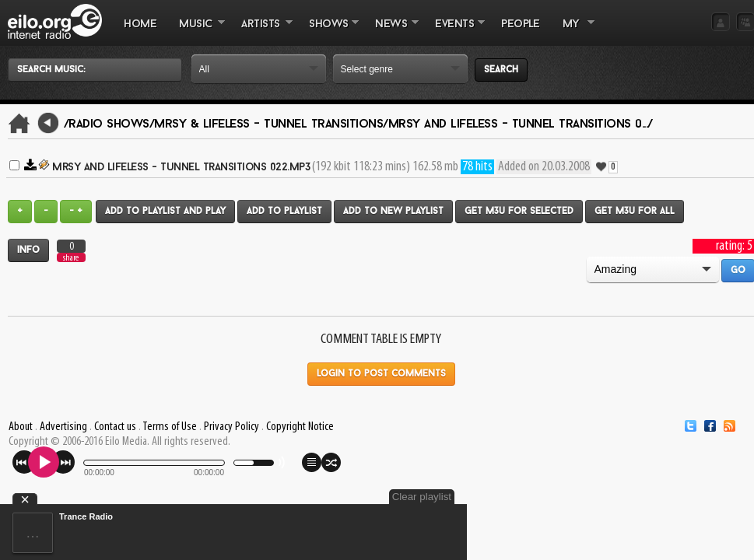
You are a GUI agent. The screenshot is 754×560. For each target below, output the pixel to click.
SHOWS (328, 32)
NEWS (391, 32)
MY (573, 32)
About (21, 427)
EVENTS (454, 32)
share (71, 258)
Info (28, 250)
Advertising (63, 427)
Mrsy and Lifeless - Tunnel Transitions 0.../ (521, 124)
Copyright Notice (300, 427)
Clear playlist (422, 497)
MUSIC (196, 32)
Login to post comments (381, 374)
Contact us (115, 427)
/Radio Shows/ (109, 124)
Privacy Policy (231, 427)
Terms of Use (170, 427)
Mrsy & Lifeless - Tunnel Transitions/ (271, 124)
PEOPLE (520, 24)
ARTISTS (261, 32)
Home (140, 24)
